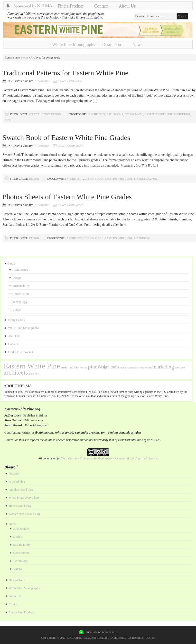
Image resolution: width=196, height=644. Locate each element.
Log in (150, 638)
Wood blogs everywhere (24, 498)
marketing (182, 114)
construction (145, 368)
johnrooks (41, 81)
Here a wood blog (20, 506)
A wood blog (17, 481)
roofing (124, 368)
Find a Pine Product (21, 352)
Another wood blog (21, 490)
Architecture (20, 270)
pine (8, 119)
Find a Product (71, 6)
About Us (127, 6)
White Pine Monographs (74, 45)
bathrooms (115, 114)
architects (97, 114)
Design (56, 114)
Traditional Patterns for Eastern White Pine (65, 73)
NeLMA (14, 473)
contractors (133, 368)
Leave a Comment (70, 81)
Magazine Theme (79, 638)
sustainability (70, 367)
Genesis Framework (111, 638)
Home (25, 58)
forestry (83, 368)
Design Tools (114, 45)
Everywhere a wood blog (25, 514)
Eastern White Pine (159, 114)
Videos (17, 310)
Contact (101, 6)
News (137, 45)
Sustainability (21, 286)
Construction (40, 114)
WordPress (136, 638)
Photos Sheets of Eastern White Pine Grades (67, 197)
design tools (134, 114)
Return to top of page (102, 632)
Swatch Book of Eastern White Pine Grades (66, 137)
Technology (20, 302)
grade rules (34, 374)
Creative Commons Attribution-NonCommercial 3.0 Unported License (113, 458)
